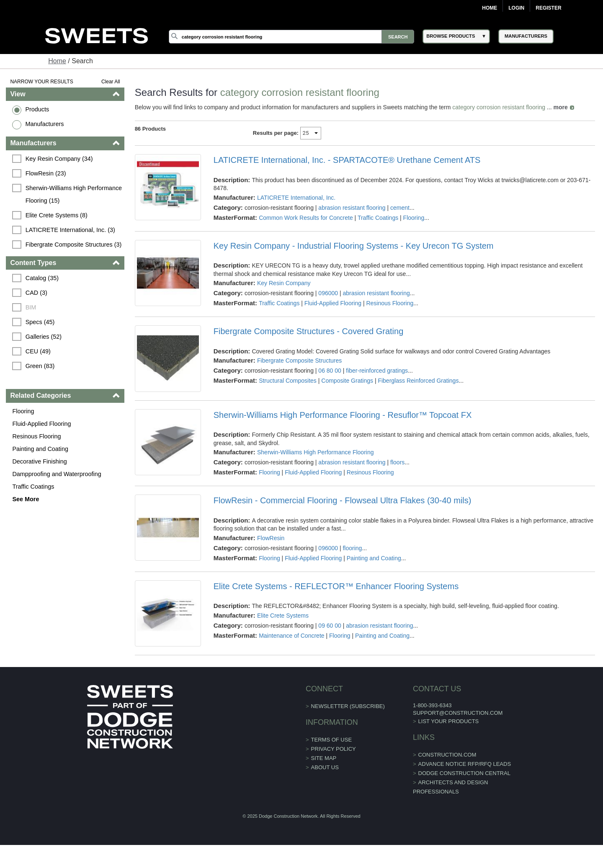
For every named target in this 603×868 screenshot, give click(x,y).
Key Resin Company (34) (59, 159)
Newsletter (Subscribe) (348, 706)
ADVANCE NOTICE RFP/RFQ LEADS (465, 764)
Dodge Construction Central (464, 773)
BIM (31, 307)
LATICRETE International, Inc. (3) (70, 230)
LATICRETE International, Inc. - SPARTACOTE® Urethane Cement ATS (347, 160)
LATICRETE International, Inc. (296, 198)
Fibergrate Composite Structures (299, 361)
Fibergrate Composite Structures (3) (74, 245)
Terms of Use (332, 740)
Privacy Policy (334, 749)
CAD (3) (36, 293)
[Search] (291, 37)
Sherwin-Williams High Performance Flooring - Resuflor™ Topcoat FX (343, 415)
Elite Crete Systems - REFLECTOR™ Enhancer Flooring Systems (336, 586)
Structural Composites (288, 381)
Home (490, 8)
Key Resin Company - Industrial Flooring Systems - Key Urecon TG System (354, 246)
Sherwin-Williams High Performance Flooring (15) (75, 194)
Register (548, 8)
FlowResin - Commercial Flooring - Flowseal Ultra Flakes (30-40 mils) (343, 500)
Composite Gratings (347, 381)
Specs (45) (40, 322)
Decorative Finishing (39, 461)
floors (397, 462)
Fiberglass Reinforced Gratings (418, 381)
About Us (325, 767)
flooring (352, 548)
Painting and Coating (40, 449)
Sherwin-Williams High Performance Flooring (316, 452)
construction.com (447, 755)
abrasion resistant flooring (352, 208)
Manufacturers (44, 124)
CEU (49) (38, 351)
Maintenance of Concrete (291, 636)
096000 (328, 293)
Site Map (324, 758)
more (561, 107)
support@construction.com (458, 713)
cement (400, 208)
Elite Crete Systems (283, 616)
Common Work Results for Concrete (306, 218)
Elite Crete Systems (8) (57, 215)
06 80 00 (330, 371)
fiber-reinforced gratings (377, 371)
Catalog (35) (42, 278)
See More (26, 499)
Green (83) (40, 366)
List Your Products (449, 721)
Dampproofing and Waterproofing (57, 474)
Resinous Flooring (36, 436)
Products (37, 109)
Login (516, 8)
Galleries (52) (44, 337)
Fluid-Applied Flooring (41, 424)
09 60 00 (330, 626)
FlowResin (271, 538)
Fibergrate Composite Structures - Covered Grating (309, 331)
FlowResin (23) (46, 173)
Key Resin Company (284, 283)
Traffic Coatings (33, 487)
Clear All (111, 82)
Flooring (23, 411)
